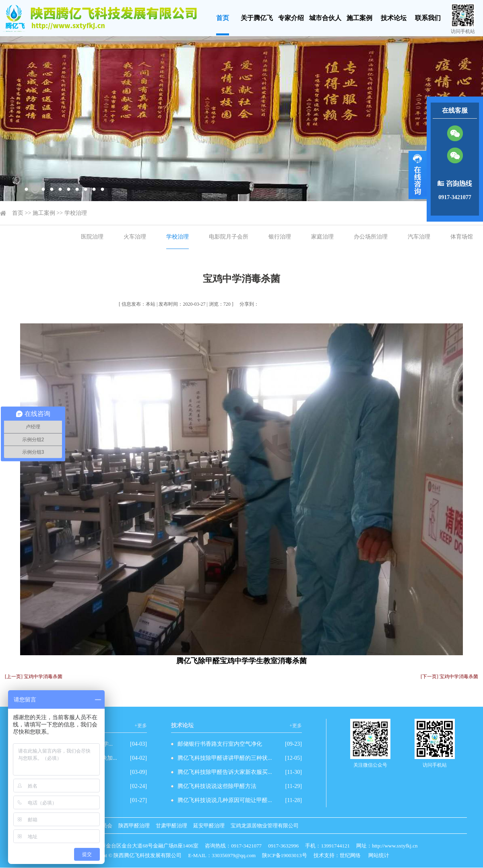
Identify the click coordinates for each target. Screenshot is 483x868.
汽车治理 (419, 237)
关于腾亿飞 (257, 18)
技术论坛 (394, 18)
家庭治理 (322, 237)
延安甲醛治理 (209, 826)
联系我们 (428, 18)
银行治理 (280, 237)
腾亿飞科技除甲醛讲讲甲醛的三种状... (225, 758)
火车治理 (135, 237)
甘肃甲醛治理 (171, 826)
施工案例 (359, 18)
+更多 (141, 726)
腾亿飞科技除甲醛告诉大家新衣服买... (225, 772)
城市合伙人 (325, 18)
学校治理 (76, 213)
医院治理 (92, 237)
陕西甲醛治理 (134, 826)
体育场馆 (462, 237)
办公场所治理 (371, 237)
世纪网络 (350, 855)
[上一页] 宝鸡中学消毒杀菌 (34, 677)
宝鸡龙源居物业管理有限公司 (265, 826)
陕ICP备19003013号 (284, 855)
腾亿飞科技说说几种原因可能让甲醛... (225, 800)
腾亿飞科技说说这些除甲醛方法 (217, 786)
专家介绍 (291, 18)
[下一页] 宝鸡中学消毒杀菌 (449, 677)
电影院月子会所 (229, 237)
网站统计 (379, 855)
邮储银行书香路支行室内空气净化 (220, 744)
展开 (418, 175)
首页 (223, 18)
